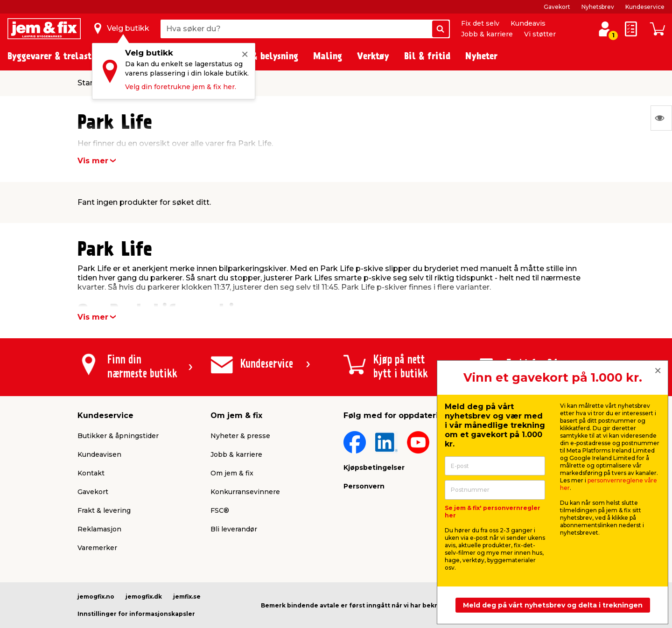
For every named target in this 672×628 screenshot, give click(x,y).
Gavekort (557, 7)
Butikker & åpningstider (118, 436)
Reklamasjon (99, 529)
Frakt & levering (104, 510)
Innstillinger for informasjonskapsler (136, 614)
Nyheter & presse (240, 436)
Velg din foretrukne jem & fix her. (181, 87)
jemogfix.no (96, 597)
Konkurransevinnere (245, 492)
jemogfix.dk (144, 597)
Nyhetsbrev (598, 7)
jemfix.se (187, 597)
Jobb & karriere (487, 34)
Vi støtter (540, 34)
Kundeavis (528, 23)
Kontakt (91, 473)
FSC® (220, 510)
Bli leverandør (234, 529)
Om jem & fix (232, 473)
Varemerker (97, 548)
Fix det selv (480, 23)
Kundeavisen (99, 454)
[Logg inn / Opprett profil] (605, 29)
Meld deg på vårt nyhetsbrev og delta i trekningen (553, 605)
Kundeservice (645, 7)
